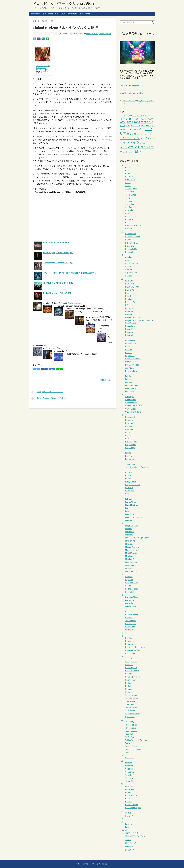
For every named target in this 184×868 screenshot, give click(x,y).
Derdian (128, 299)
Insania (128, 453)
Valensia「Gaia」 (64, 351)
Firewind (129, 382)
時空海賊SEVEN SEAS (135, 836)
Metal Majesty (131, 553)
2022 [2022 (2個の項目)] (121, 130)
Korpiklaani (130, 491)
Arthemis (129, 210)
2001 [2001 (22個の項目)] (123, 119)
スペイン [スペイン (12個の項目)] (145, 138)
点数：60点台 (73, 14)
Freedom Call (131, 388)
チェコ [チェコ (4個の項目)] (152, 139)
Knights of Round (132, 485)
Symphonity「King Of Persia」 (103, 329)
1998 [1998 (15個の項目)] (135, 116)
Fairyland (129, 376)
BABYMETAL (131, 234)
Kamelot (129, 472)
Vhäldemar (130, 772)
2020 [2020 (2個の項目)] (150, 126)
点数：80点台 (48, 14)
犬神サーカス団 (132, 833)
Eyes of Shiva (131, 371)
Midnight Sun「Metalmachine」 (47, 392)
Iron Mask (129, 456)
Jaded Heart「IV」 (54, 348)
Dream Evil (130, 329)
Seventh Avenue (132, 671)
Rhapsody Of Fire (133, 650)
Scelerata (129, 665)
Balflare (128, 240)
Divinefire (129, 311)
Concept (129, 269)
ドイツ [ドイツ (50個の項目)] (135, 142)
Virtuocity (129, 778)
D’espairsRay (131, 302)
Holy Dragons (131, 442)
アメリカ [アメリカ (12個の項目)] (131, 129)
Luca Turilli (130, 514)
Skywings (129, 692)
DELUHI (129, 296)
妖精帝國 (129, 847)
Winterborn (130, 789)
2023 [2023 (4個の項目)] (125, 130)
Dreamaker (130, 332)
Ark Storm (129, 207)
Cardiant (129, 257)
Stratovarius (130, 711)
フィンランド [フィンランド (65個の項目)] (130, 147)
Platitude (129, 618)
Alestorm (129, 177)
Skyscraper (130, 689)
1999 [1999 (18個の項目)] (141, 116)
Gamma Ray (130, 400)
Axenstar (129, 229)
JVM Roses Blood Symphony (137, 467)
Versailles (129, 769)
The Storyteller (131, 707)
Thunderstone (131, 725)
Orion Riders (130, 606)
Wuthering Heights (133, 808)
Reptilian (129, 641)
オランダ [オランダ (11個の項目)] (132, 134)
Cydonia (129, 276)
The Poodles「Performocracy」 (58, 263)
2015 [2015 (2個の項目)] (142, 126)
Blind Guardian (131, 243)
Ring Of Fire (130, 653)
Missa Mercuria (132, 565)
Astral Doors (130, 216)
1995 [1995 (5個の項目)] (122, 116)
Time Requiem (131, 731)
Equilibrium (130, 356)
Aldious (128, 173)
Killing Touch (130, 482)
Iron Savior (130, 459)
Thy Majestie (131, 728)
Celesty (128, 260)
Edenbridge (130, 340)
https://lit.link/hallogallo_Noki (131, 93)
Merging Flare (131, 550)
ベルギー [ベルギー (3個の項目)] (131, 152)
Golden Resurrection (134, 406)
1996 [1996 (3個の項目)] (126, 116)
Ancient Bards (131, 189)
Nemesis (129, 577)
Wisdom (129, 792)
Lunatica (129, 520)
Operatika (129, 603)
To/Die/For (130, 737)
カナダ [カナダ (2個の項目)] (139, 134)
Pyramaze (129, 630)
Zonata (128, 827)
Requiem (129, 644)
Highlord (129, 435)
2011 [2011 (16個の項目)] (122, 125)
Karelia (128, 475)
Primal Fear (130, 627)
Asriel (128, 213)
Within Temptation (133, 795)
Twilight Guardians (133, 749)
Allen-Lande (130, 180)
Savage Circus (131, 662)
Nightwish (129, 580)
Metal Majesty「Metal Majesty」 (58, 253)
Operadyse (130, 600)
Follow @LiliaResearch (129, 86)
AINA (127, 170)
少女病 (128, 840)
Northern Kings (131, 589)
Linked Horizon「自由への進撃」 (58, 293)
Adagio (128, 167)
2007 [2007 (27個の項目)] (130, 122)
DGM (127, 305)
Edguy (128, 347)
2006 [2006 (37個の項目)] (123, 122)
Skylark (128, 686)
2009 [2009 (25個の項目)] (144, 122)
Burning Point (131, 252)
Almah (128, 183)
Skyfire (128, 683)
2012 (104, 380)
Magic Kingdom (132, 526)
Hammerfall (130, 417)
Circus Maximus (132, 263)
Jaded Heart (130, 464)
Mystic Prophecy (132, 571)
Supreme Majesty (133, 714)
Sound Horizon (131, 698)
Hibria (128, 432)
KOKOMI (129, 488)
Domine (128, 314)
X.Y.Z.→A (129, 816)
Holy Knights (130, 445)
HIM (127, 439)
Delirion (128, 293)
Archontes (129, 204)
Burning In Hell (131, 249)
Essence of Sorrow (133, 359)
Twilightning (130, 752)
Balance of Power (133, 237)
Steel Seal (129, 704)
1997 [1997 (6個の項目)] (130, 116)
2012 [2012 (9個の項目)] (128, 126)
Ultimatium (130, 758)
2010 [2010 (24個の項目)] (150, 122)
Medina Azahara (132, 547)
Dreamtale (130, 335)
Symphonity (130, 717)
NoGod (128, 586)
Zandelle (129, 824)
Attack (128, 222)
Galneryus (129, 397)
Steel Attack (130, 701)
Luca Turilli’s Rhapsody (135, 517)
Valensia (129, 763)
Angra (128, 198)
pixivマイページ (128, 101)
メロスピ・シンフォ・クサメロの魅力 (63, 4)
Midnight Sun (131, 559)
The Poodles (130, 621)
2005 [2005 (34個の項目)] (150, 119)
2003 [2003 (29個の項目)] (136, 119)
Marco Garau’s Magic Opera (137, 538)
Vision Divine (131, 781)
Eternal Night (131, 362)
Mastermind (130, 541)
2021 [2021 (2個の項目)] (153, 126)
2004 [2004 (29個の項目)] (143, 119)
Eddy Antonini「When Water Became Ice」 (85, 354)
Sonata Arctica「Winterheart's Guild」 (50, 398)
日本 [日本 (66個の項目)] (138, 151)
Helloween (130, 429)
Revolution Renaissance (135, 647)
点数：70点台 (60, 14)
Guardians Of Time (133, 412)
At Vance (129, 219)
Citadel (128, 266)
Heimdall (129, 426)
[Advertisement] (52, 217)
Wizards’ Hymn (131, 805)
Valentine (129, 766)
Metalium (129, 556)
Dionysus (129, 308)
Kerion (128, 479)
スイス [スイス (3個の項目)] (149, 134)
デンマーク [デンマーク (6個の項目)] (124, 143)
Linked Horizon (105, 34)
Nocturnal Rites (132, 583)
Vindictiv (129, 775)
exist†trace (130, 368)
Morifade (129, 568)
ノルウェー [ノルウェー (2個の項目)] (143, 143)
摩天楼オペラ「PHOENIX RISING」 (59, 283)
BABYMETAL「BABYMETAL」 (57, 243)
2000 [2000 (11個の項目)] (147, 116)
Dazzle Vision (131, 290)
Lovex (128, 511)
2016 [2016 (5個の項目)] (146, 126)
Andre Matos (131, 195)
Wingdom (129, 786)
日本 (109, 380)
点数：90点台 (36, 14)
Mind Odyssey (131, 562)
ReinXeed (129, 638)
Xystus (128, 813)
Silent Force (130, 680)
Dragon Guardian (132, 317)
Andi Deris (130, 192)
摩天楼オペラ (131, 843)
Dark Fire (129, 281)
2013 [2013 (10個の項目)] (133, 125)
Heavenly (129, 423)
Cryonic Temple (132, 273)
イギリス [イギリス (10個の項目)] (141, 129)
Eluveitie (129, 350)
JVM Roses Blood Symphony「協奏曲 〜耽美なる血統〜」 (70, 273)
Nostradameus (131, 592)
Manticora (129, 535)
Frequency (130, 391)
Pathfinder (129, 611)
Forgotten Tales (132, 385)
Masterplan (130, 544)
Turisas (128, 743)
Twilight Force (131, 746)
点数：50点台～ (86, 14)
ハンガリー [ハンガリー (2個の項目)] (150, 143)
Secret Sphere (131, 668)
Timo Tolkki (130, 734)
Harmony (129, 420)
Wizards (129, 802)
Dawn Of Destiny (132, 287)
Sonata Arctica (131, 695)
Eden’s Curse (131, 343)
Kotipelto (129, 494)
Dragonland (130, 326)
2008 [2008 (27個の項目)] (137, 122)
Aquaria (128, 201)
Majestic (129, 529)
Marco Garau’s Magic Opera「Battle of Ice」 (86, 309)
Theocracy (130, 722)
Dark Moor (130, 284)
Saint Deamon (131, 659)
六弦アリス (130, 850)
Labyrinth (129, 499)
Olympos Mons (131, 597)
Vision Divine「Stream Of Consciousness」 (64, 303)
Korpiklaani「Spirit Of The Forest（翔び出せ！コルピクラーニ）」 (99, 320)
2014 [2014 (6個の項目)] (138, 126)
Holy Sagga (130, 448)
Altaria (128, 186)
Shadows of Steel (133, 677)
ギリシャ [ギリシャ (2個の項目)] (144, 134)
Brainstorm (130, 246)
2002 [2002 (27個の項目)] (129, 119)
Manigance (130, 532)
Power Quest (131, 624)
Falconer (129, 379)
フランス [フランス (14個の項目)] (146, 147)
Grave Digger (131, 409)
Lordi (127, 508)
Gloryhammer (131, 403)
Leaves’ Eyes (131, 502)
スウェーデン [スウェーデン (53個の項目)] (130, 138)
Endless (129, 353)
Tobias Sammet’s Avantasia (137, 740)
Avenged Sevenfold (133, 225)
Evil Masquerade (132, 365)
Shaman (129, 674)
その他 (124, 830)
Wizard (128, 799)
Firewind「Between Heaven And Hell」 (73, 306)
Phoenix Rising (131, 615)
